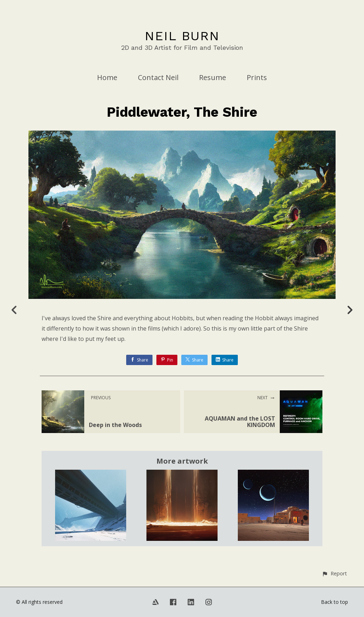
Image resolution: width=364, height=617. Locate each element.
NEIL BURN (182, 36)
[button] (334, 573)
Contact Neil (158, 77)
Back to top (334, 602)
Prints (257, 77)
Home (107, 77)
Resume (213, 77)
